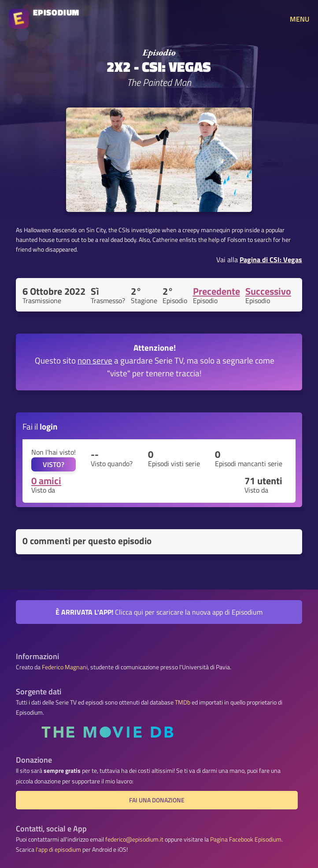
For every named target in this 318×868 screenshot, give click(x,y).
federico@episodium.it (134, 839)
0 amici (46, 481)
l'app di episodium (58, 849)
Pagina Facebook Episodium (246, 839)
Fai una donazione (157, 800)
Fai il (40, 426)
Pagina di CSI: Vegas (271, 260)
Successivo (268, 291)
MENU (300, 19)
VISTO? (54, 464)
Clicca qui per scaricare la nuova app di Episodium (159, 612)
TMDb (183, 702)
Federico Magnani (65, 667)
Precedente (216, 291)
